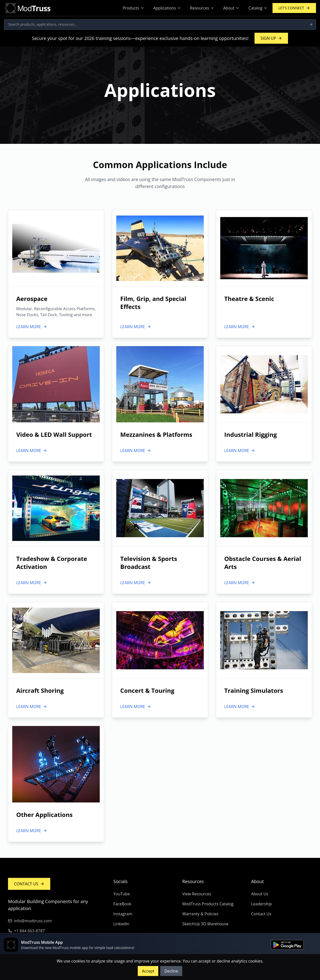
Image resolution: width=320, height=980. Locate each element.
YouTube (121, 894)
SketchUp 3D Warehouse (205, 924)
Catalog (258, 8)
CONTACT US (29, 884)
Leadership (261, 904)
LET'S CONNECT (294, 8)
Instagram (123, 914)
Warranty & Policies (200, 914)
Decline (171, 971)
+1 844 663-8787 (26, 931)
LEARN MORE (32, 327)
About (231, 8)
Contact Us (261, 914)
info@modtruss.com (30, 921)
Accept (148, 971)
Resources (202, 8)
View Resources (197, 894)
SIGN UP (271, 38)
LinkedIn (121, 924)
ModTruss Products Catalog (208, 904)
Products (133, 8)
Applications (167, 8)
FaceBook (122, 904)
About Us (260, 894)
